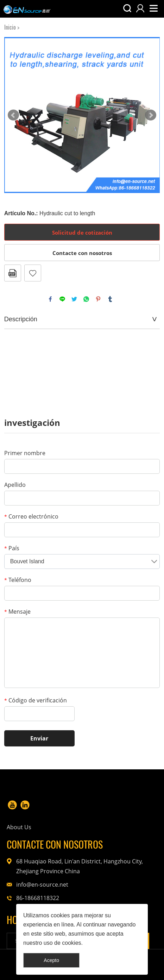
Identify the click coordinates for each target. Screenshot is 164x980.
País (12, 548)
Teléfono (18, 580)
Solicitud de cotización (82, 232)
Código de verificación (36, 700)
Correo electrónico (31, 516)
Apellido (15, 485)
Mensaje (17, 612)
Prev (13, 115)
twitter (74, 299)
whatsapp (86, 299)
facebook (50, 299)
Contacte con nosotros (82, 253)
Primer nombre (25, 453)
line (62, 299)
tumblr (110, 299)
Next (151, 115)
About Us (19, 827)
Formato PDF (13, 273)
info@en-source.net (42, 885)
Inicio (10, 27)
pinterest (98, 299)
